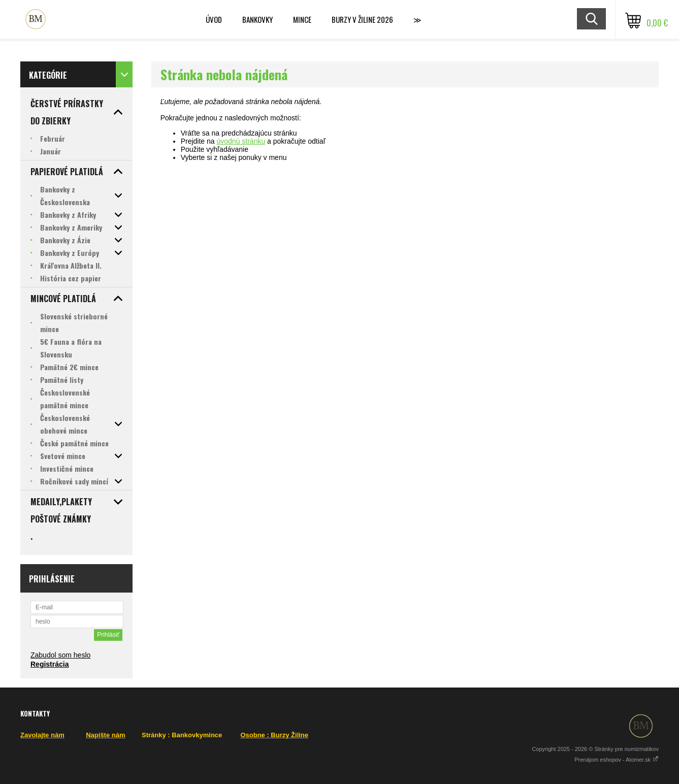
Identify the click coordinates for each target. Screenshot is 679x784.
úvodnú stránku (241, 141)
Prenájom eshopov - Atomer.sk (617, 760)
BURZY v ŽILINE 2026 (362, 19)
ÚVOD (214, 19)
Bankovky (257, 19)
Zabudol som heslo (60, 655)
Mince (302, 19)
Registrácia (50, 664)
